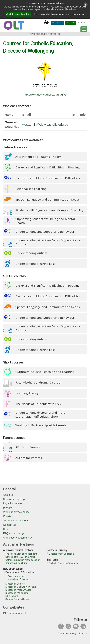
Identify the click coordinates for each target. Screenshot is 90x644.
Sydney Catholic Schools (18, 599)
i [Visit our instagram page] (68, 626)
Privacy (7, 508)
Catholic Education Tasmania (63, 563)
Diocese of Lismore (15, 584)
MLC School (12, 596)
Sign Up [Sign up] (82, 23)
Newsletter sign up (14, 499)
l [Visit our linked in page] (83, 626)
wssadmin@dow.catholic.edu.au (45, 125)
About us (8, 495)
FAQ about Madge (14, 533)
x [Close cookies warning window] (86, 4)
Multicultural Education (18, 579)
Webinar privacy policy (16, 512)
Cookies (8, 516)
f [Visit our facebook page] (61, 626)
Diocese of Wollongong (17, 593)
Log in (72, 23)
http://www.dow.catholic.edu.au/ (43, 95)
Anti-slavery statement (16, 538)
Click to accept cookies (18, 14)
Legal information (13, 503)
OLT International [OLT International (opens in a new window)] (13, 613)
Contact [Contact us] (59, 23)
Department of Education (61, 554)
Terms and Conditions (16, 521)
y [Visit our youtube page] (76, 626)
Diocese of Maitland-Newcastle (21, 587)
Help (6, 529)
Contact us (9, 525)
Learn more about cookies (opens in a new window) (60, 14)
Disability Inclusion (16, 576)
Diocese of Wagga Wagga (18, 590)
